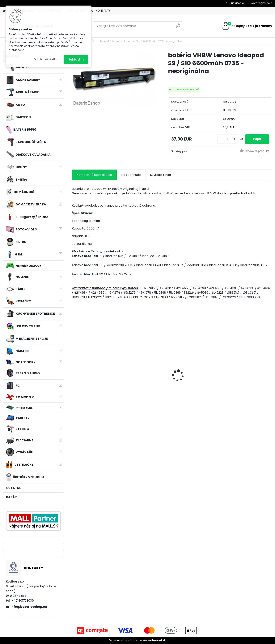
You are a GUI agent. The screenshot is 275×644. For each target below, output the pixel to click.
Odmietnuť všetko (46, 59)
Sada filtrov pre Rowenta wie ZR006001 (147, 375)
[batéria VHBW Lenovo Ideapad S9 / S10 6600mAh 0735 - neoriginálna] (114, 79)
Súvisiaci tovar (161, 175)
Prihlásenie (237, 3)
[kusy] (228, 139)
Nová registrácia (261, 3)
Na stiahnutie (131, 175)
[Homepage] (4, 11)
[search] (178, 27)
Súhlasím (76, 59)
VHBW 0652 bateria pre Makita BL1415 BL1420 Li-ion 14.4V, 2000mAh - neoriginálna (196, 374)
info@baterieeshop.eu (29, 607)
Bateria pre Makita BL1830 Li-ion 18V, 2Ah (96, 372)
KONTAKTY (103, 11)
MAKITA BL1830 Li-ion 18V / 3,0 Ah (246, 373)
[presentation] (74, 369)
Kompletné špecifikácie (94, 175)
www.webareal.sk (153, 640)
